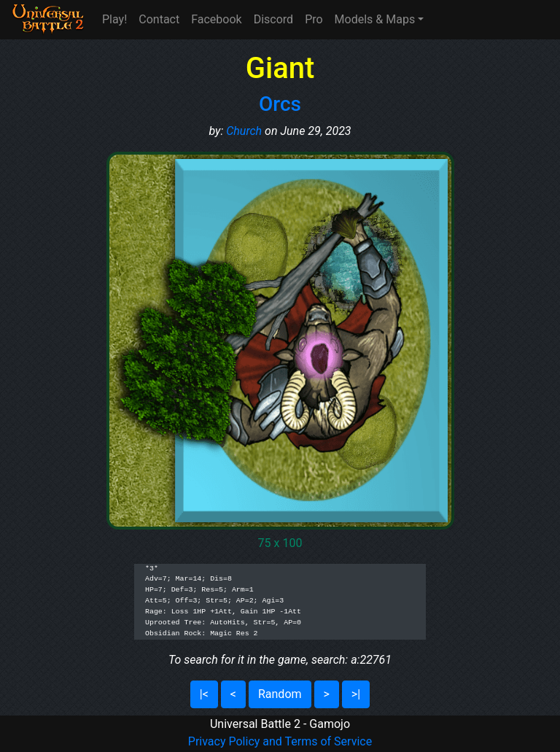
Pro (314, 19)
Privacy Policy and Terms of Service (280, 741)
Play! (114, 19)
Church (244, 131)
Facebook (216, 19)
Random (280, 694)
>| (356, 694)
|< (204, 694)
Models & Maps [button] (375, 19)
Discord (273, 19)
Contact (159, 19)
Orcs (280, 104)
